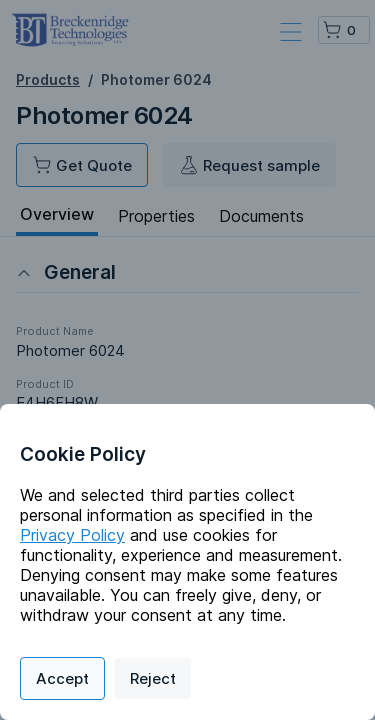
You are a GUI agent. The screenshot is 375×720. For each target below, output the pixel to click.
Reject (153, 678)
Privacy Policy (72, 535)
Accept (62, 678)
